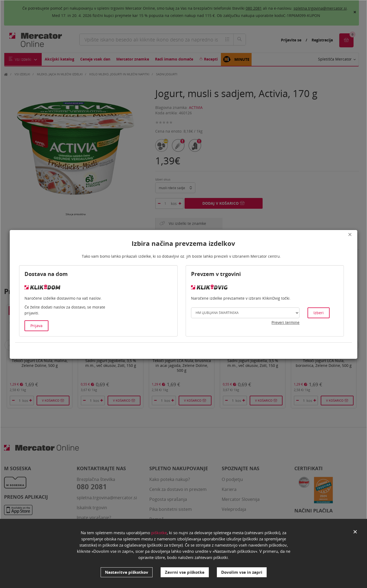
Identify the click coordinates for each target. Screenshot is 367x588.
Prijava (36, 326)
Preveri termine (285, 322)
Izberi (319, 313)
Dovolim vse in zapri (242, 572)
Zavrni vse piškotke (185, 572)
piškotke (159, 533)
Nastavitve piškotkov (127, 572)
